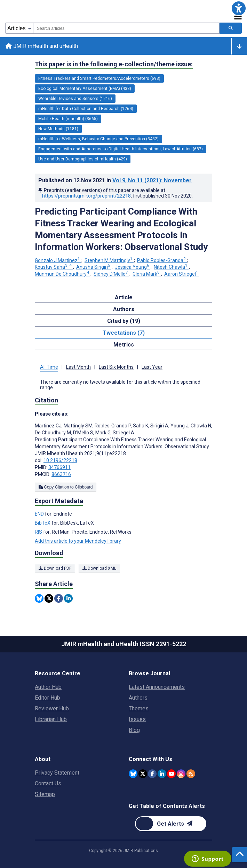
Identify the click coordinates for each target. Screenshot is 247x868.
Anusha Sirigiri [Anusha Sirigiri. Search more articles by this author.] (94, 267)
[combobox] (126, 28)
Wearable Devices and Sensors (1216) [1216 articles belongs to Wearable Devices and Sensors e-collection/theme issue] (75, 99)
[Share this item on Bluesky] (39, 598)
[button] (239, 8)
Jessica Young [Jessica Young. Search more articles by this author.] (133, 267)
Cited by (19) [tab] (124, 321)
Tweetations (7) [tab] (124, 333)
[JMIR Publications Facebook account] (152, 774)
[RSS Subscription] (191, 774)
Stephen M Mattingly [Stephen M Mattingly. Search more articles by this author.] (109, 260)
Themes (139, 708)
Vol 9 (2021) (152, 180)
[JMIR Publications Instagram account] (181, 774)
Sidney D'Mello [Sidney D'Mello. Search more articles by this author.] (111, 274)
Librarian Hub (51, 719)
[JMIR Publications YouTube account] (171, 774)
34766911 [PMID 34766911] (59, 467)
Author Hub (48, 687)
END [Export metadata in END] (40, 514)
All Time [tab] (49, 367)
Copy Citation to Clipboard (66, 487)
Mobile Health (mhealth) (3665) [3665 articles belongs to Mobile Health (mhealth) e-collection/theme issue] (68, 119)
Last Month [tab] (78, 367)
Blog (134, 730)
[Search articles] (231, 28)
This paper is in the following (114, 64)
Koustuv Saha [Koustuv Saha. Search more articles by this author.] (54, 267)
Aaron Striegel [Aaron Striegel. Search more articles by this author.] (182, 274)
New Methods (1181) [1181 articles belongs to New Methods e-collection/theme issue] (58, 129)
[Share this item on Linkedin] (68, 598)
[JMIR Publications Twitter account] (143, 774)
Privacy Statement (57, 773)
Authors (138, 698)
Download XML (99, 568)
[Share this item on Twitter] (49, 598)
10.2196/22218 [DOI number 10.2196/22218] (60, 460)
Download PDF (55, 568)
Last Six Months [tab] (116, 367)
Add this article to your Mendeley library (78, 541)
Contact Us (48, 783)
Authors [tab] (124, 309)
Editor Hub (47, 698)
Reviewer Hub (52, 708)
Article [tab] (124, 297)
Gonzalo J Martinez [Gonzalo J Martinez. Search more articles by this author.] (58, 260)
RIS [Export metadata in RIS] (39, 532)
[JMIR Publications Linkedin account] (162, 774)
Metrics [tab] (124, 345)
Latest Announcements (157, 687)
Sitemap (45, 794)
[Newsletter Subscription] (171, 824)
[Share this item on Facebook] (59, 598)
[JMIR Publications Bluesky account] (133, 774)
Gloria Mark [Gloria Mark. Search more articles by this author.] (147, 274)
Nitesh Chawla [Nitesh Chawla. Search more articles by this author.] (171, 267)
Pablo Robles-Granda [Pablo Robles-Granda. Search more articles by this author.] (162, 260)
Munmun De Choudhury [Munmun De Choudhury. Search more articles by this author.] (62, 274)
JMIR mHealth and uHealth (42, 46)
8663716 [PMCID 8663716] (61, 474)
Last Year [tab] (152, 367)
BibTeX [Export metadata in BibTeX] (43, 523)
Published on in (115, 180)
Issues (137, 719)
